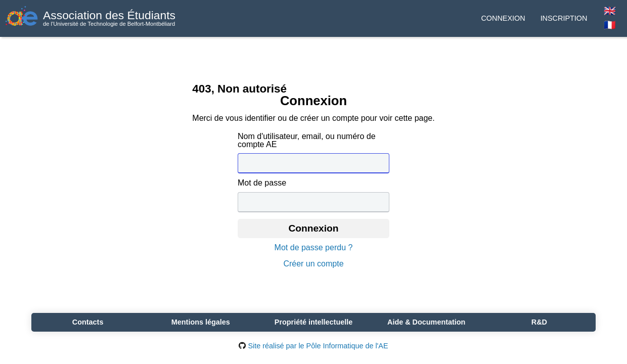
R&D (539, 322)
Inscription (564, 18)
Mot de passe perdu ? (314, 248)
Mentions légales (201, 322)
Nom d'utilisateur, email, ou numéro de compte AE (307, 141)
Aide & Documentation (426, 322)
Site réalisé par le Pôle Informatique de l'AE (313, 346)
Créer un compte (313, 264)
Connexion (503, 18)
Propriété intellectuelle (313, 322)
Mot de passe (262, 183)
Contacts (88, 322)
